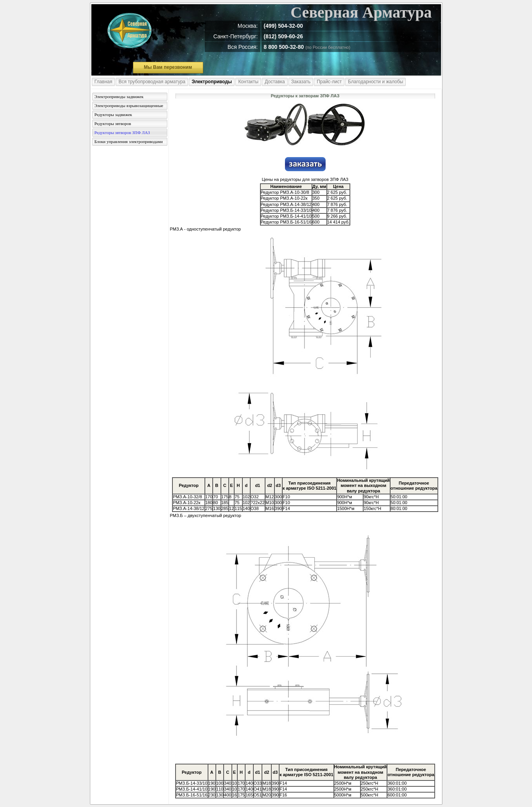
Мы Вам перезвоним (168, 67)
